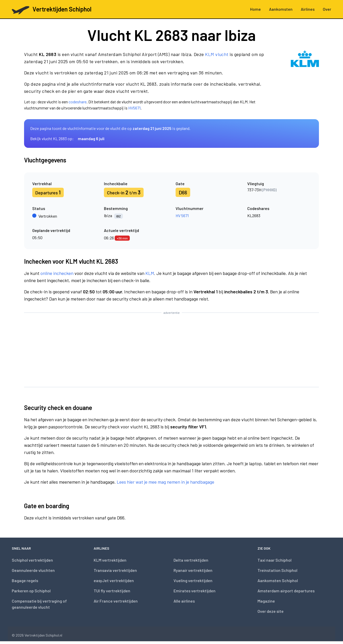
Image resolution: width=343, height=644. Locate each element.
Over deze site (271, 611)
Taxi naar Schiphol (275, 560)
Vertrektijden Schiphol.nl (43, 635)
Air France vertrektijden (116, 601)
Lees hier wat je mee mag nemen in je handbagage (165, 482)
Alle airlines (184, 601)
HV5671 (134, 108)
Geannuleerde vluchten (33, 570)
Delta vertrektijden (191, 560)
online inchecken (57, 273)
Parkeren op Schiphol (31, 591)
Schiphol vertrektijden (32, 560)
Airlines (308, 9)
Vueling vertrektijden (193, 580)
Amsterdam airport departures (286, 591)
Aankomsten (281, 9)
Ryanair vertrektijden (193, 570)
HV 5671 (182, 215)
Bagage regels (25, 580)
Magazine (266, 601)
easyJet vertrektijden (114, 580)
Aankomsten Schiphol (278, 580)
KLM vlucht (217, 54)
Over (327, 9)
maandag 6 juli (91, 138)
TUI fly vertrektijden (112, 591)
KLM (150, 273)
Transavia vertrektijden (115, 570)
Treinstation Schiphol (277, 570)
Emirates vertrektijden (195, 591)
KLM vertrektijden (110, 560)
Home (255, 9)
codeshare (78, 102)
